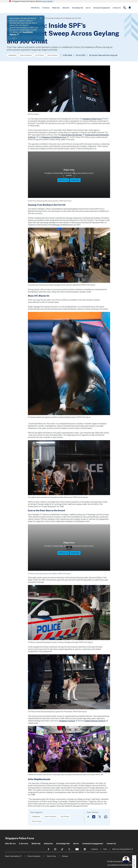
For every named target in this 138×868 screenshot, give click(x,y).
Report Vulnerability (12, 856)
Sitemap (65, 856)
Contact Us (117, 8)
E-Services (46, 8)
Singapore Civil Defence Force (54, 137)
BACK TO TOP (134, 862)
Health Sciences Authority (95, 721)
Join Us (88, 8)
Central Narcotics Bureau (71, 135)
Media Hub (56, 8)
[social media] (48, 849)
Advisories (66, 8)
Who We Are (35, 8)
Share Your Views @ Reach (121, 849)
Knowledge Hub (78, 8)
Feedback (94, 849)
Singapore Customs (67, 721)
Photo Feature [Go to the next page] (52, 55)
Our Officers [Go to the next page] (40, 55)
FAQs (105, 849)
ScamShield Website (71, 21)
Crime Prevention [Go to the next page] (26, 55)
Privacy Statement (34, 856)
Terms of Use (51, 856)
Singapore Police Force (92, 119)
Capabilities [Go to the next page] (12, 55)
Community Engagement (102, 8)
